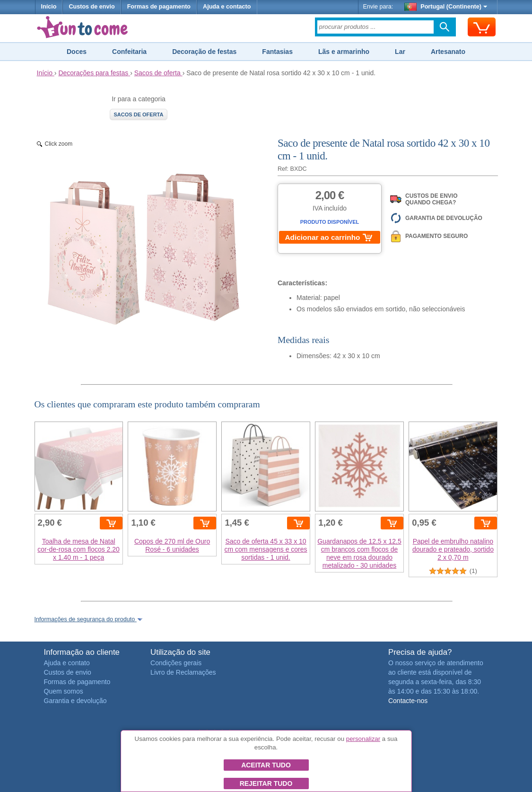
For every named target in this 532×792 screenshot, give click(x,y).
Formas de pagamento (159, 7)
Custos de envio (92, 7)
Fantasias (277, 52)
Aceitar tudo (266, 765)
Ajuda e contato (67, 663)
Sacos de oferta (139, 114)
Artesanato (448, 52)
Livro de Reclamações (183, 672)
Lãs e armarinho (344, 52)
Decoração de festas (204, 52)
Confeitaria (129, 52)
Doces (77, 52)
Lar (400, 52)
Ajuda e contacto (227, 7)
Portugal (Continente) (446, 7)
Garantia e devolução (75, 701)
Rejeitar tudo (266, 783)
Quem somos (64, 691)
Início (49, 7)
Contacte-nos (408, 701)
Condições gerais (176, 663)
